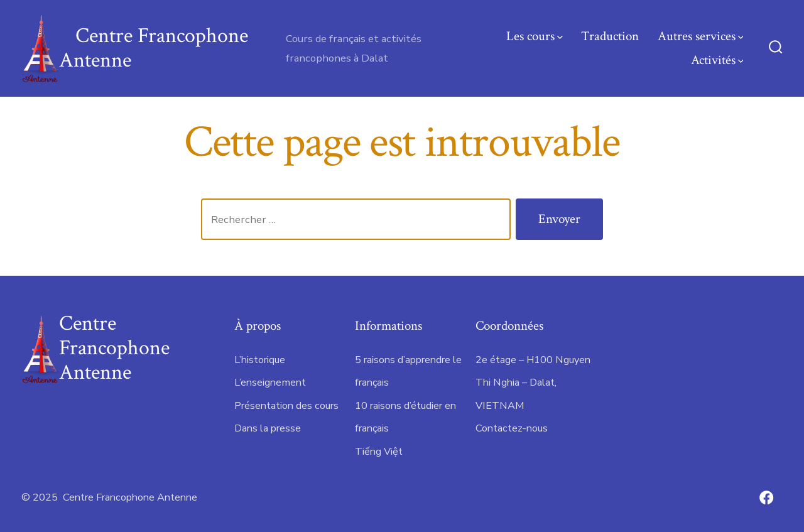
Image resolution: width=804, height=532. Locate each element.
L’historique (260, 360)
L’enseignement (270, 383)
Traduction (610, 36)
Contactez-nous (512, 428)
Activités (717, 60)
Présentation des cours (286, 406)
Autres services (701, 36)
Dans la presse (268, 428)
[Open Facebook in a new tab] (766, 497)
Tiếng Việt (379, 452)
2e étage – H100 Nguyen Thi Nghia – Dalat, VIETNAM (533, 383)
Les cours (535, 36)
